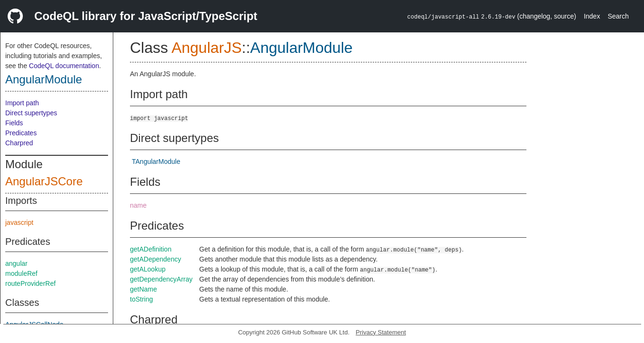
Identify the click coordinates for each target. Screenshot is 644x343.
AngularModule (44, 79)
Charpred (19, 143)
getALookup (148, 269)
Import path (22, 103)
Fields (14, 123)
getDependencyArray (161, 279)
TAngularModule (156, 161)
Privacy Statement (381, 332)
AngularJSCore (44, 181)
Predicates (21, 133)
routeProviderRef (30, 283)
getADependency (155, 259)
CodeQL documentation (64, 66)
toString (141, 299)
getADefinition (151, 249)
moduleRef (21, 273)
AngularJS (207, 48)
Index (592, 16)
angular (16, 263)
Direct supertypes (31, 113)
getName (144, 289)
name (138, 205)
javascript (19, 222)
